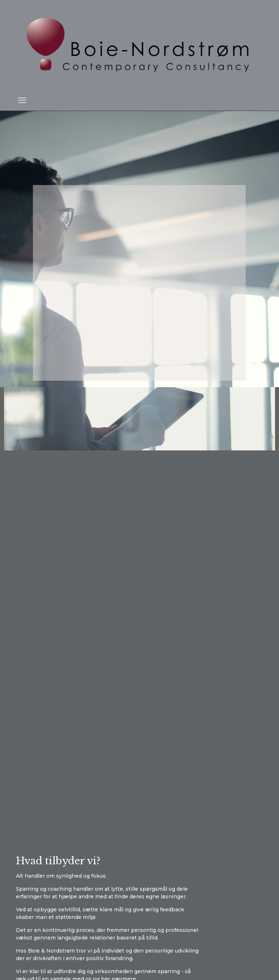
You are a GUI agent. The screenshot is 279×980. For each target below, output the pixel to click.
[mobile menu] (22, 100)
